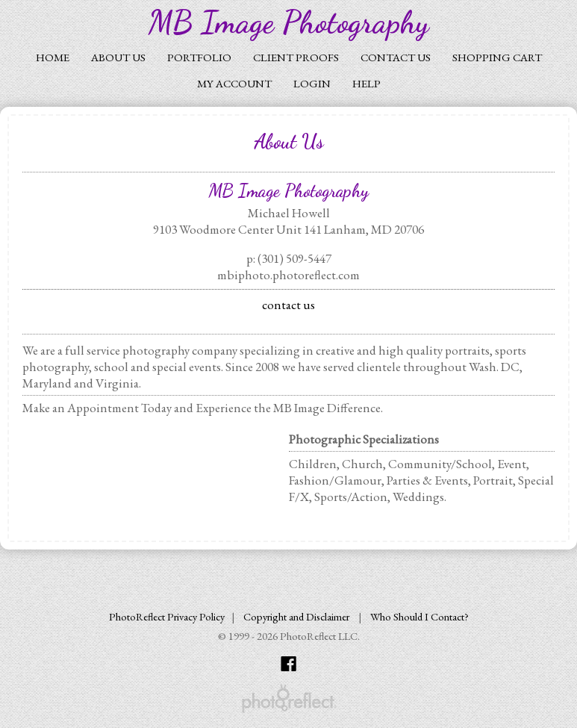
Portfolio (199, 57)
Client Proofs (296, 57)
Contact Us (396, 57)
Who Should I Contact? (420, 616)
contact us (288, 305)
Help (367, 83)
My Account (234, 83)
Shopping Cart (497, 57)
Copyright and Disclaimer (297, 616)
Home (53, 57)
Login (312, 83)
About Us (118, 57)
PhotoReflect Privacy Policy (167, 616)
